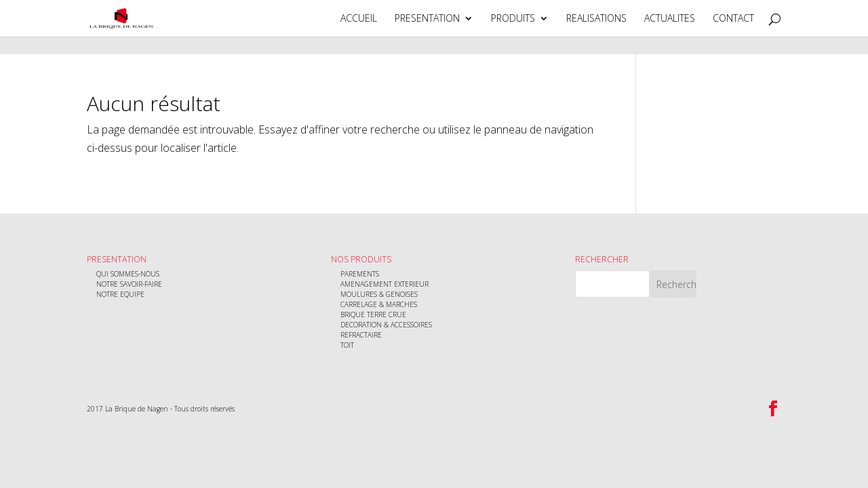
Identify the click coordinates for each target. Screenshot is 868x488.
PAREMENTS (360, 274)
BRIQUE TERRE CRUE (373, 314)
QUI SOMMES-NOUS (128, 274)
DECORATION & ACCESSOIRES (386, 325)
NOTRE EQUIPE (120, 294)
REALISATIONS (596, 19)
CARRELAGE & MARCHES (379, 304)
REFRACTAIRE (361, 335)
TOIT (347, 345)
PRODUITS (513, 19)
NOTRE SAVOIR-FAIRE (129, 284)
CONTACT (733, 19)
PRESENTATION (427, 19)
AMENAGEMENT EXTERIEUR (384, 284)
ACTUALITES (670, 19)
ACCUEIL (359, 19)
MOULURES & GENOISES (379, 294)
